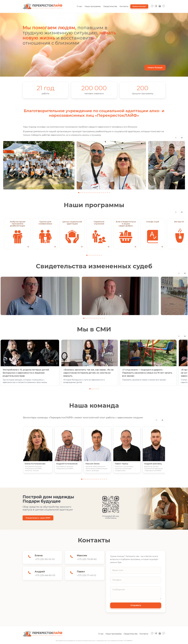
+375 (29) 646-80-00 (45, 575)
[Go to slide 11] (99, 193)
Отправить (136, 605)
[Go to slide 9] (95, 193)
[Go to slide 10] (97, 193)
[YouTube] (160, 6)
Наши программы (93, 6)
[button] (40, 296)
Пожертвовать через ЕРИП (38, 518)
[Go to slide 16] (109, 193)
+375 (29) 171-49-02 (87, 575)
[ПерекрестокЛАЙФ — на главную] (43, 6)
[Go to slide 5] (87, 193)
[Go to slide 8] (93, 193)
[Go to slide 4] (85, 193)
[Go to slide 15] (107, 193)
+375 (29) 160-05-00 (45, 559)
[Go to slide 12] (101, 193)
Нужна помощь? (139, 6)
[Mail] (164, 6)
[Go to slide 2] (81, 193)
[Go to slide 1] (79, 193)
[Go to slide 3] (83, 193)
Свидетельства (110, 6)
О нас (79, 6)
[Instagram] (152, 6)
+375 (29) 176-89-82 (87, 559)
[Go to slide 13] (103, 193)
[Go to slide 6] (89, 193)
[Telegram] (156, 6)
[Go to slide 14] (105, 193)
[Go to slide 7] (91, 193)
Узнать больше (155, 68)
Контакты (124, 6)
